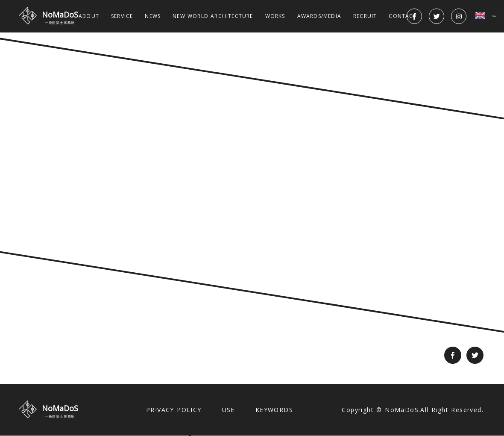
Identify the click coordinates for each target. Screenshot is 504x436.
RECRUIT (365, 16)
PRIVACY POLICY (174, 410)
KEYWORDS (274, 410)
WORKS (275, 16)
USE (229, 410)
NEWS (153, 16)
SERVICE (122, 16)
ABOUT (89, 16)
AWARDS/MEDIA (319, 16)
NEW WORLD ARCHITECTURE (213, 16)
